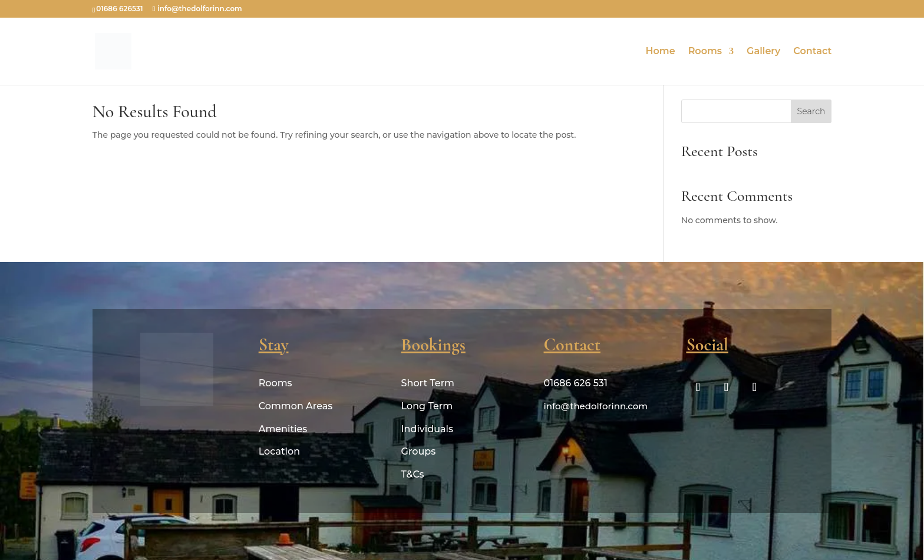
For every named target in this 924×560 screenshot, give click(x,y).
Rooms (705, 52)
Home (661, 52)
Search (811, 111)
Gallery (763, 52)
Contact (812, 52)
